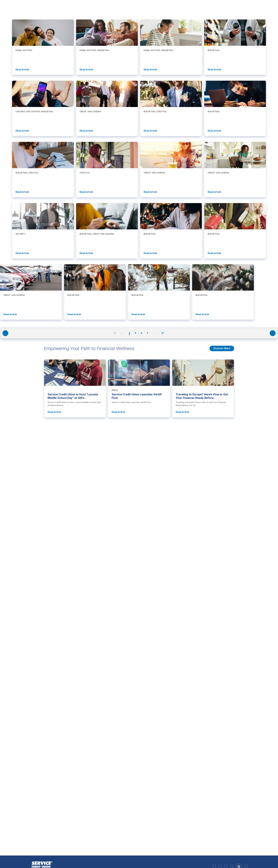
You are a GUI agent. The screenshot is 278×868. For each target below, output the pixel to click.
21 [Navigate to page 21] (163, 333)
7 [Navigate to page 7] (147, 333)
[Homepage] (41, 866)
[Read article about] (43, 47)
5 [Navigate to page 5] (135, 333)
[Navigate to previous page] (5, 333)
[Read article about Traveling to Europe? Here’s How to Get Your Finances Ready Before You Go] (203, 388)
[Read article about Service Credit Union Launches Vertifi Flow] (139, 388)
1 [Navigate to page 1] (115, 333)
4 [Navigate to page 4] (129, 333)
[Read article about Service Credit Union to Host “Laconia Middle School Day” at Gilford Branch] (75, 388)
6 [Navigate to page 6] (141, 333)
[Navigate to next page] (273, 333)
